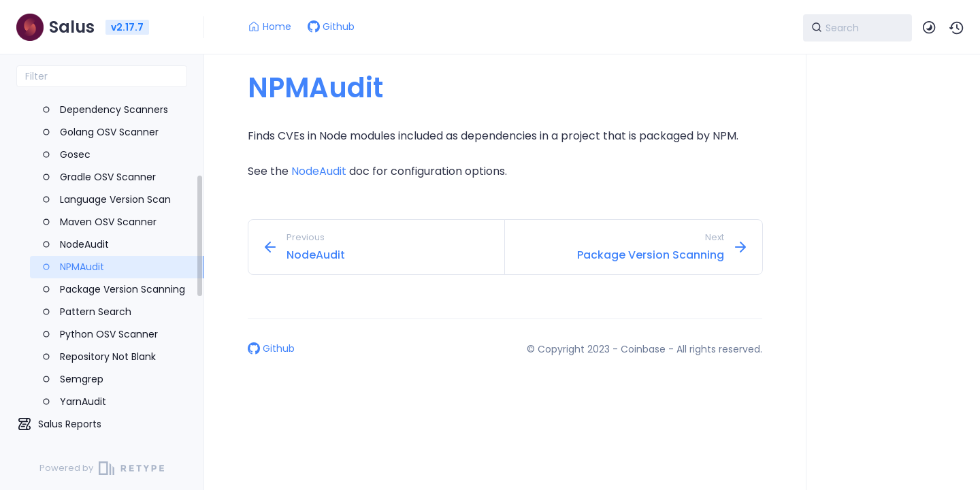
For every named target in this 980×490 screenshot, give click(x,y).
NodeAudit (319, 171)
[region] (102, 267)
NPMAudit (315, 88)
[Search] (857, 28)
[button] (957, 28)
